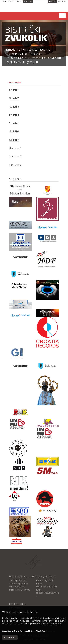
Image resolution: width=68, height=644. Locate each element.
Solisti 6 (14, 131)
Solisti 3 (14, 107)
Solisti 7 (14, 140)
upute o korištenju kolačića (51, 624)
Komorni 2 (15, 156)
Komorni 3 (15, 165)
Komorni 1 (15, 148)
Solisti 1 (14, 90)
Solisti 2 (14, 98)
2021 (26, 1)
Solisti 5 (14, 123)
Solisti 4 (14, 115)
